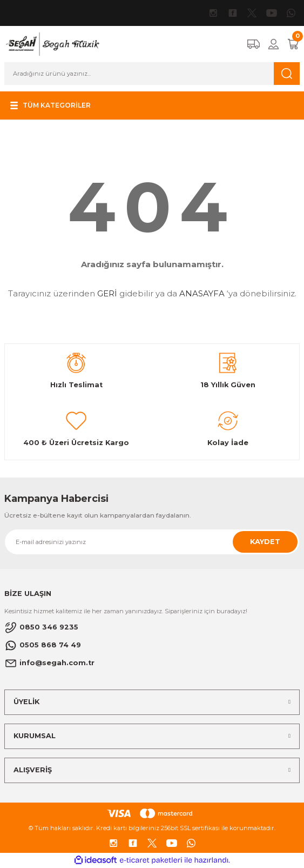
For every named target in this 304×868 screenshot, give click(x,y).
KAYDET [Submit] (265, 542)
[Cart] (293, 44)
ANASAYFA (202, 293)
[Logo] (52, 44)
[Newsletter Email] (152, 542)
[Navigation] (49, 105)
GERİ (107, 293)
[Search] (152, 74)
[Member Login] (273, 44)
